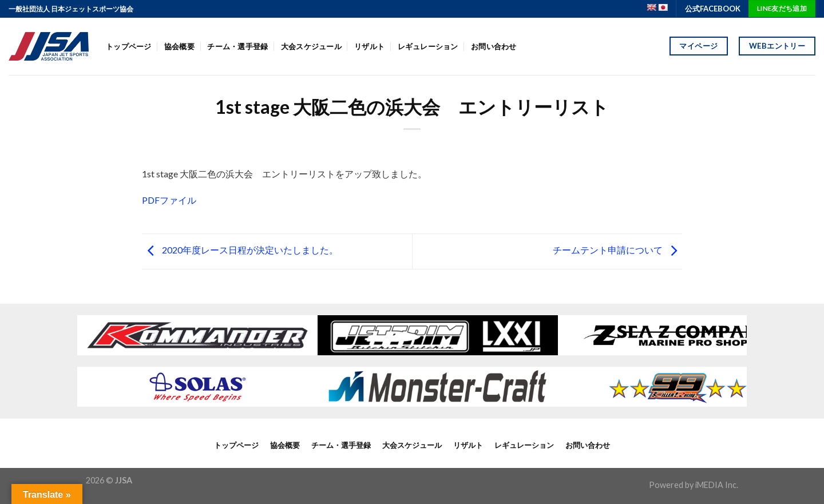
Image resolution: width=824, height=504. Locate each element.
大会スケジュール (311, 46)
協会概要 (179, 46)
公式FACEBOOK (713, 9)
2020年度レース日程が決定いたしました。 (240, 250)
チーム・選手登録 (237, 46)
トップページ (129, 46)
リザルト (369, 46)
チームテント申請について (618, 250)
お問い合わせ (494, 46)
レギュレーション (428, 46)
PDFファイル (169, 200)
